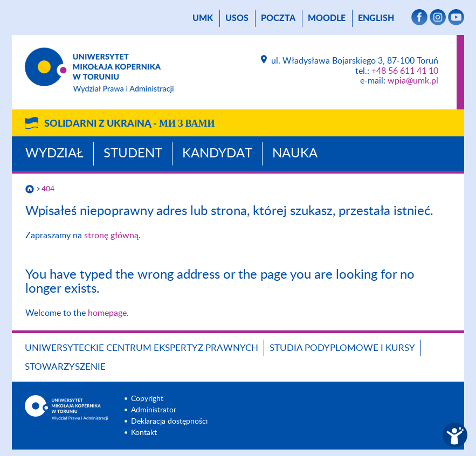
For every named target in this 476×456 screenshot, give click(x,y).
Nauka (295, 154)
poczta (278, 18)
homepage (107, 313)
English (376, 18)
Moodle (327, 18)
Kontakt (144, 433)
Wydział (54, 154)
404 (48, 189)
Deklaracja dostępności (169, 422)
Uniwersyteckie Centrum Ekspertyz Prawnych (142, 348)
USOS (237, 18)
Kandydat (217, 154)
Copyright (147, 399)
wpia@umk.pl (413, 81)
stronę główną (111, 236)
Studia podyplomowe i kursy (342, 348)
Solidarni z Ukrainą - (129, 124)
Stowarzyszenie (65, 367)
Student (133, 154)
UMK (203, 18)
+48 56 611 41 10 (405, 71)
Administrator (154, 410)
